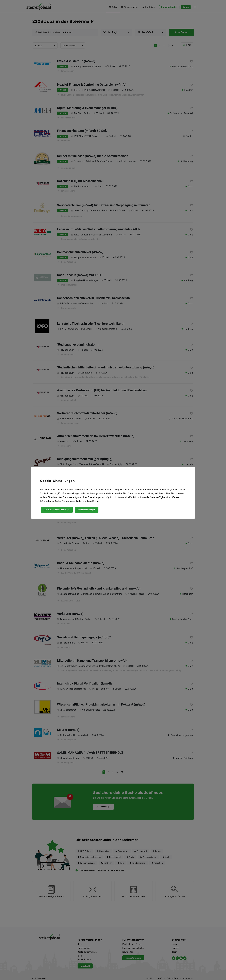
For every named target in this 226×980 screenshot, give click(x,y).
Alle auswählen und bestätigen (57, 510)
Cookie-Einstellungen (87, 510)
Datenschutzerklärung (87, 501)
